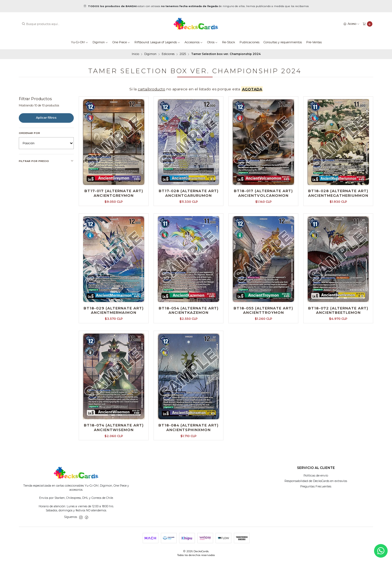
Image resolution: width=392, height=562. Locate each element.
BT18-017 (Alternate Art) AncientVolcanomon (263, 193)
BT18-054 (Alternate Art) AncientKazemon (189, 317)
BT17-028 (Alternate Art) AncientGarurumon (189, 193)
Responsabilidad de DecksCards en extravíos (316, 481)
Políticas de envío (316, 476)
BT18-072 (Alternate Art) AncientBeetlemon (338, 317)
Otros (212, 42)
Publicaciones (249, 42)
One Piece (121, 42)
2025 (183, 54)
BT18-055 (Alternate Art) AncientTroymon (263, 317)
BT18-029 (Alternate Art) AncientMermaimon (114, 317)
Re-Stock (229, 42)
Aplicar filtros (46, 118)
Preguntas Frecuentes (316, 486)
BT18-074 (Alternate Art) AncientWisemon (114, 434)
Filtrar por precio (46, 161)
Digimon (100, 42)
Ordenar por (29, 133)
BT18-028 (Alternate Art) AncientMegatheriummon (338, 193)
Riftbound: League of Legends (157, 42)
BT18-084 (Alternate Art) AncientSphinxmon (189, 434)
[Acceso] (351, 24)
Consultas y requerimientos (283, 42)
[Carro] (367, 24)
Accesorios (194, 42)
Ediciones (168, 54)
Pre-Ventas (314, 42)
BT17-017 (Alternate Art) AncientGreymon (114, 193)
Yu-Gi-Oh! (80, 42)
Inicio (135, 54)
